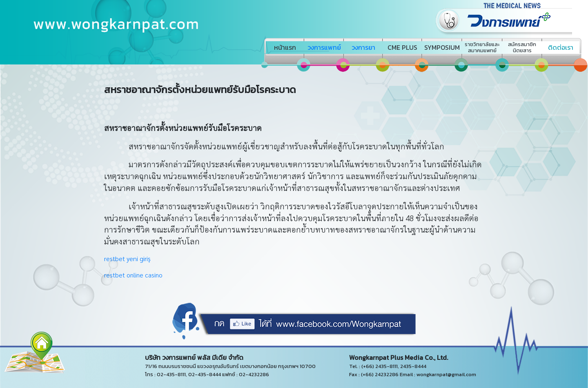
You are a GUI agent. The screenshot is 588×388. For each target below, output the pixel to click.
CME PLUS (402, 47)
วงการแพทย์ (324, 47)
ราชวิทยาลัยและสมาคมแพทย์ (482, 47)
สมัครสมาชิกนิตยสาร (522, 47)
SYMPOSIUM (442, 47)
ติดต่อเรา (561, 47)
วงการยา (363, 47)
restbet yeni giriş (127, 258)
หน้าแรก (285, 47)
